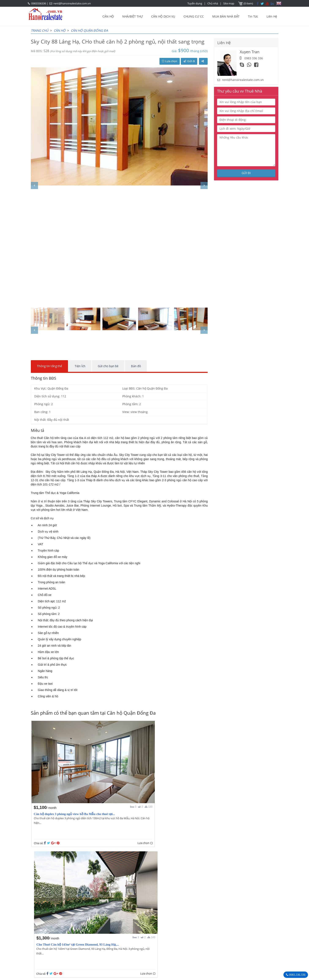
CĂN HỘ (108, 16)
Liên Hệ (272, 16)
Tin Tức (253, 16)
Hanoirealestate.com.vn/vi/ (219, 951)
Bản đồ (136, 366)
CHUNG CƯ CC (194, 16)
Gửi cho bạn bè (108, 366)
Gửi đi (189, 61)
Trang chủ (40, 30)
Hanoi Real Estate (213, 929)
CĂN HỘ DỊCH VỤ (163, 16)
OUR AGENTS (132, 929)
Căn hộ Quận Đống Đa (89, 30)
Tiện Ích (80, 366)
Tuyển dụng (195, 3)
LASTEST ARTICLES (66, 929)
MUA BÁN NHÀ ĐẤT (226, 16)
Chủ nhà (213, 3)
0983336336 (39, 3)
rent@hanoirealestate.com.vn (72, 3)
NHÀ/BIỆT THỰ (133, 16)
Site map (229, 3)
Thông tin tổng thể (49, 366)
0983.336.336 (297, 975)
